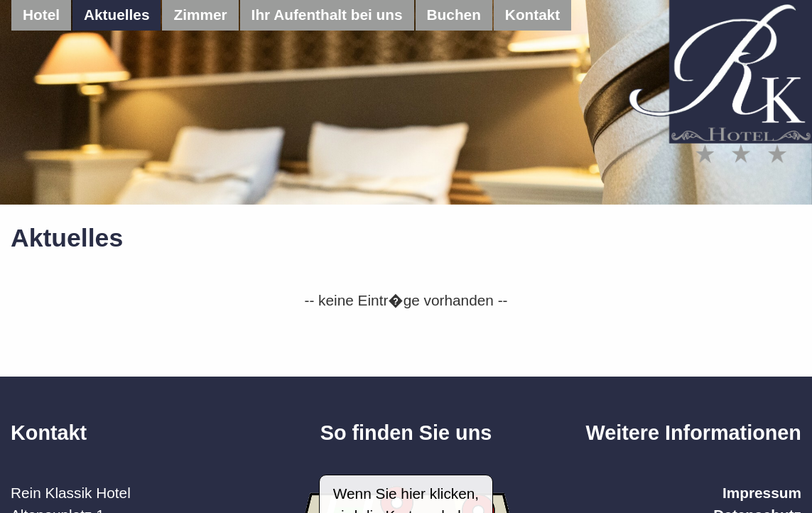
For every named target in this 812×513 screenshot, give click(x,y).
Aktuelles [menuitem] (117, 15)
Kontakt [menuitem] (532, 15)
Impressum (762, 493)
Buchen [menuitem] (454, 15)
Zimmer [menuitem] (200, 15)
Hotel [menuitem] (41, 15)
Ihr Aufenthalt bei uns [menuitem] (327, 15)
